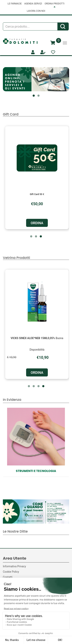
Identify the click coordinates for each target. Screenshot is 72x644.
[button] (34, 96)
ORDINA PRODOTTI (54, 4)
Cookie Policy (11, 572)
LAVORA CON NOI (36, 11)
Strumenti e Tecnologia (36, 471)
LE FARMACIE (15, 4)
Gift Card (11, 114)
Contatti (8, 577)
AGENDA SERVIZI (33, 4)
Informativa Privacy (14, 566)
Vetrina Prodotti (16, 258)
